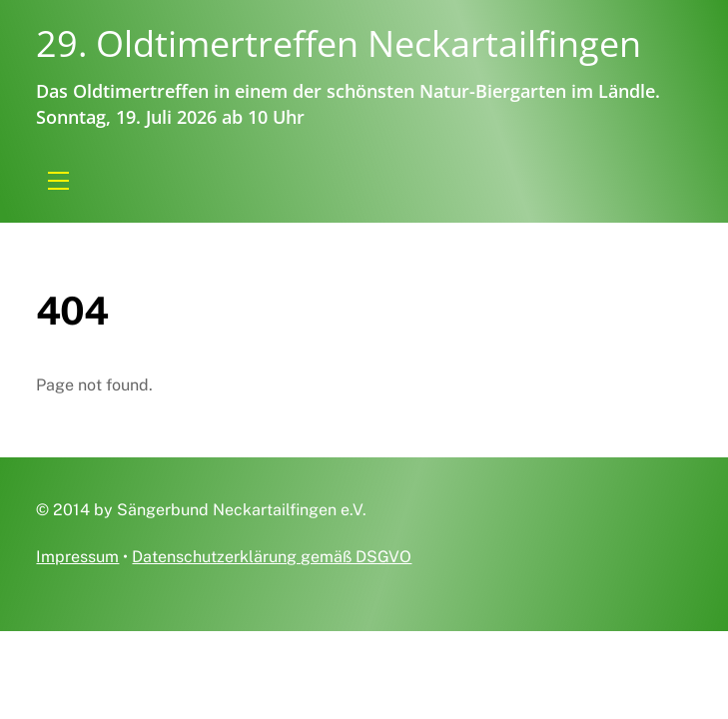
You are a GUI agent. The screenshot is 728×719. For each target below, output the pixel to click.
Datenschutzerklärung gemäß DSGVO (272, 557)
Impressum (77, 557)
